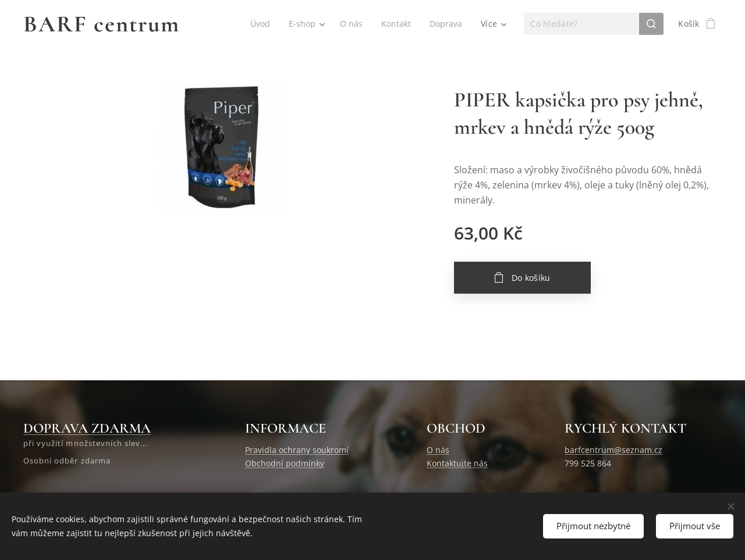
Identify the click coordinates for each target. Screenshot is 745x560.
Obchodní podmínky (285, 463)
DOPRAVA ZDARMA (87, 428)
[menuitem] (259, 24)
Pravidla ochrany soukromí (297, 450)
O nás (438, 450)
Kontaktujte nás (457, 463)
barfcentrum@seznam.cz (613, 450)
